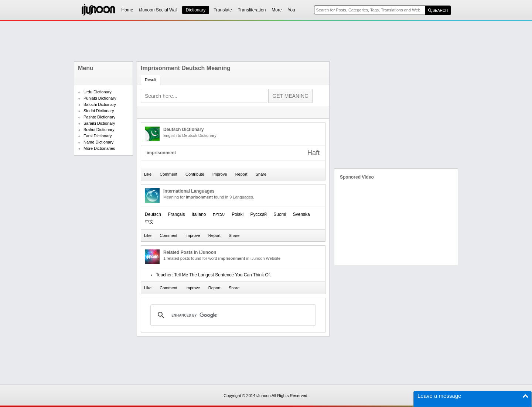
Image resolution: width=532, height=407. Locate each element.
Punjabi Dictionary (100, 98)
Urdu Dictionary (98, 92)
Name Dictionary (98, 142)
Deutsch (153, 214)
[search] (232, 315)
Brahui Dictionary (99, 130)
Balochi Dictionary (100, 104)
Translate (223, 10)
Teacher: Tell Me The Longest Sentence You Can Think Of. (214, 275)
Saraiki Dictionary (99, 123)
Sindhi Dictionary (99, 111)
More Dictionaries (99, 148)
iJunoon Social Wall (158, 10)
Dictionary (196, 10)
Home (127, 10)
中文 (149, 222)
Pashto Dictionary (99, 117)
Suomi (280, 214)
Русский (258, 214)
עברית (219, 214)
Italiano (199, 214)
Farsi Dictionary (98, 136)
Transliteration (252, 10)
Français (176, 214)
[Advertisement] (266, 41)
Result (151, 80)
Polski (238, 214)
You (291, 10)
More (277, 10)
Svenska (301, 214)
